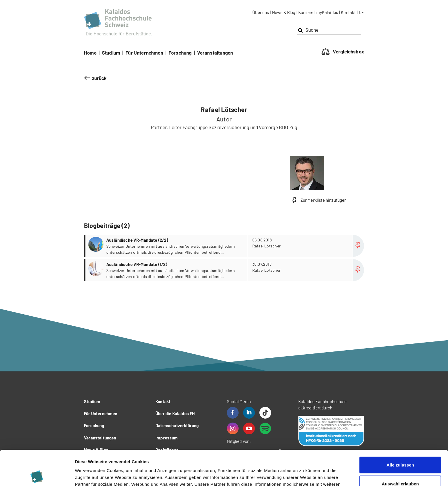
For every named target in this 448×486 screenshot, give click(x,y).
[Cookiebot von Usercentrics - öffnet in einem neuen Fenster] (37, 475)
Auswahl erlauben (400, 449)
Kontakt (348, 12)
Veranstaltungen (215, 53)
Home (90, 53)
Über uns (261, 12)
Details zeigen (304, 475)
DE (361, 12)
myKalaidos (327, 12)
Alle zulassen (400, 430)
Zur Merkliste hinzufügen (318, 200)
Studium (111, 53)
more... (225, 246)
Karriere (306, 12)
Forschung (180, 53)
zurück (99, 78)
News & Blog (284, 12)
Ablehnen (400, 467)
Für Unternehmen (144, 53)
